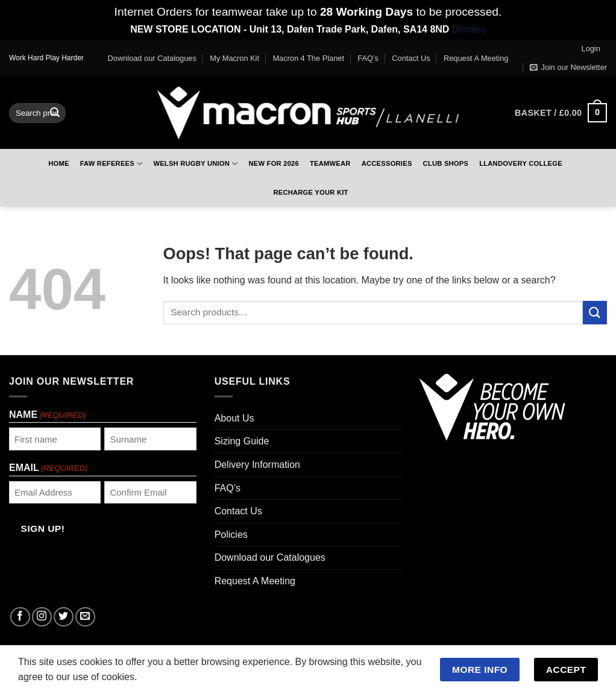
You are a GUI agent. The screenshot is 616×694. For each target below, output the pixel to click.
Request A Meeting (476, 58)
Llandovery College (521, 163)
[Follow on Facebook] (20, 617)
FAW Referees (112, 164)
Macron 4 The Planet (308, 58)
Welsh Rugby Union (195, 164)
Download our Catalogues (152, 58)
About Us (234, 418)
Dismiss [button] (469, 29)
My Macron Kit (234, 58)
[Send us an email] (85, 617)
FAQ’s (368, 58)
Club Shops (446, 163)
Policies (231, 535)
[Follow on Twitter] (64, 617)
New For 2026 (274, 163)
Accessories (387, 163)
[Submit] (55, 113)
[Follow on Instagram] (42, 617)
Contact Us (411, 58)
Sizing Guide (242, 441)
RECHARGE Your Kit (310, 192)
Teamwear (330, 163)
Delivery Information (257, 465)
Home (58, 163)
